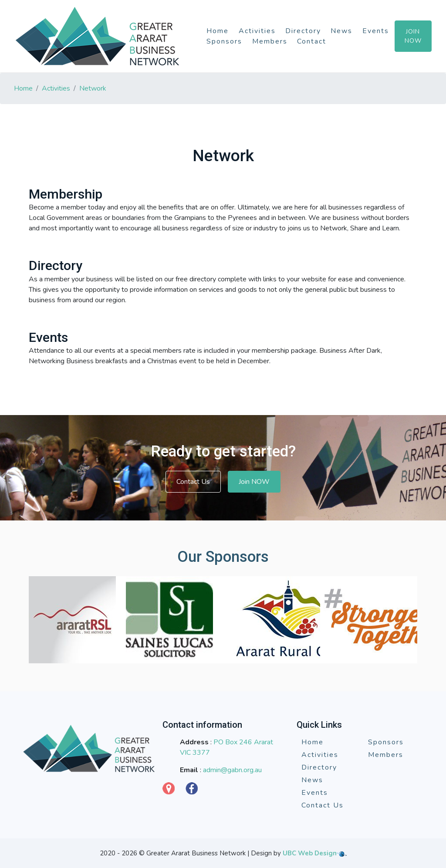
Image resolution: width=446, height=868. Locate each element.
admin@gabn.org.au (232, 770)
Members (270, 41)
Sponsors (224, 41)
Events (376, 31)
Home (218, 31)
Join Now (413, 36)
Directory (303, 31)
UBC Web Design (310, 853)
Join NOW (254, 482)
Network (93, 88)
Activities (257, 31)
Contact (312, 41)
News (341, 31)
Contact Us (193, 482)
